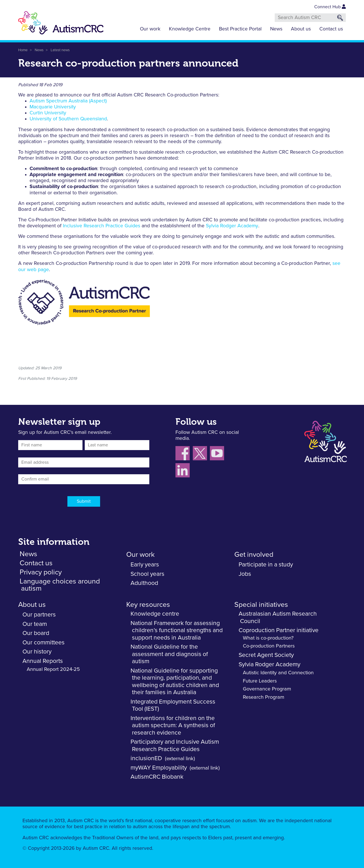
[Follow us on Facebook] (184, 454)
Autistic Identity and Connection (278, 673)
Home (23, 50)
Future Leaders (260, 681)
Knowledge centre (155, 614)
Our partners (39, 615)
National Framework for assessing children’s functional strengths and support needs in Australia (177, 630)
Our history (37, 652)
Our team (35, 624)
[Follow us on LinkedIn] (183, 471)
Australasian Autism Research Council (278, 618)
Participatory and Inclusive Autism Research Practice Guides (175, 746)
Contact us (331, 29)
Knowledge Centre (190, 29)
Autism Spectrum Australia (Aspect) (68, 101)
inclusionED (146, 758)
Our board (36, 633)
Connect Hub (330, 7)
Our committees (44, 643)
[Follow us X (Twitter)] (201, 454)
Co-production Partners (269, 646)
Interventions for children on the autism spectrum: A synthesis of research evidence (173, 725)
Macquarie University (53, 107)
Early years (145, 565)
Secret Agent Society (266, 655)
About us (301, 29)
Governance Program (267, 689)
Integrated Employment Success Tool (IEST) (173, 705)
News (276, 29)
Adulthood (144, 583)
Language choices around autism (60, 585)
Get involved (254, 555)
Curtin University (48, 113)
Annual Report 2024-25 (53, 669)
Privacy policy (41, 572)
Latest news (60, 50)
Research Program (264, 697)
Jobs (245, 574)
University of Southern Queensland (68, 119)
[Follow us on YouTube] (218, 454)
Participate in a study (266, 565)
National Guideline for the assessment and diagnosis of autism (169, 654)
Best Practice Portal (240, 29)
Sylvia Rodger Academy (232, 226)
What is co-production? (268, 638)
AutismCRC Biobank (157, 777)
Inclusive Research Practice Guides (102, 226)
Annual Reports (43, 661)
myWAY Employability (159, 768)
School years (147, 574)
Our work (150, 29)
